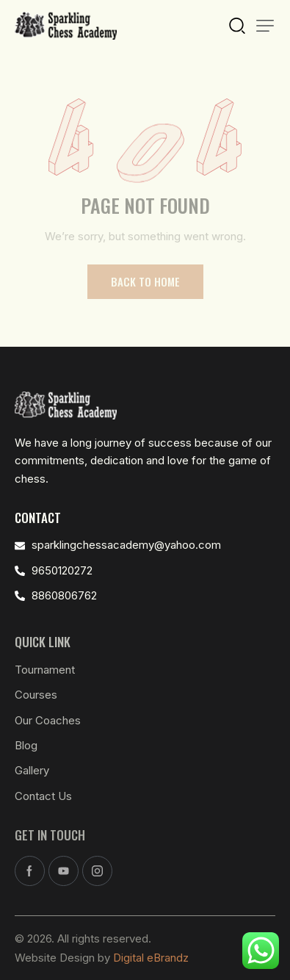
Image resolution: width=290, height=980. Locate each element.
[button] (265, 26)
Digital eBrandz (151, 958)
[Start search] (237, 24)
